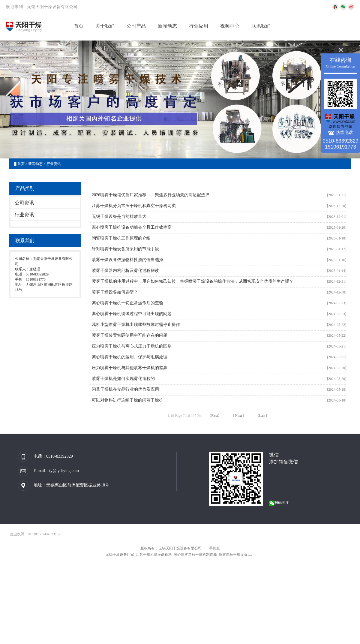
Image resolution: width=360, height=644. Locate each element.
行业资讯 (54, 164)
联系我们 (261, 26)
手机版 (214, 548)
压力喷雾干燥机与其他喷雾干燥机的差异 (130, 368)
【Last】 (262, 416)
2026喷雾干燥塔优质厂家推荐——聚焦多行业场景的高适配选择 (151, 195)
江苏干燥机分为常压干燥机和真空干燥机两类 (134, 206)
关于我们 (105, 26)
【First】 (214, 416)
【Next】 (238, 416)
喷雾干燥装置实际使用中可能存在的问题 (130, 335)
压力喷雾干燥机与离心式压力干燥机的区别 (132, 346)
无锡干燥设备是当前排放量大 (119, 217)
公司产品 (136, 26)
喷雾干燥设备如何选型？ (115, 292)
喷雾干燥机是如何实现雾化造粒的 (123, 379)
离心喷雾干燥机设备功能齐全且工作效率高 (132, 227)
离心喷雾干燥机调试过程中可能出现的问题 (132, 314)
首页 (79, 26)
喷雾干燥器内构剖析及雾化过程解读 (125, 271)
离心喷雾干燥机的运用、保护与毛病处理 (130, 357)
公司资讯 (24, 203)
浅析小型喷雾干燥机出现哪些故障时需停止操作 (136, 325)
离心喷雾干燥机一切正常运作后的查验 (127, 303)
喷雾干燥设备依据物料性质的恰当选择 (127, 260)
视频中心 (230, 26)
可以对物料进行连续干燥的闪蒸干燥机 (127, 400)
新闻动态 (167, 26)
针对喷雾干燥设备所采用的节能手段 (125, 249)
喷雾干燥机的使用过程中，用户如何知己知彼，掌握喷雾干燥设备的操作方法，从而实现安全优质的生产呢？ (193, 281)
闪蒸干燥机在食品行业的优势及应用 (125, 389)
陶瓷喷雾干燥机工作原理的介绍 (121, 238)
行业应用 (199, 26)
